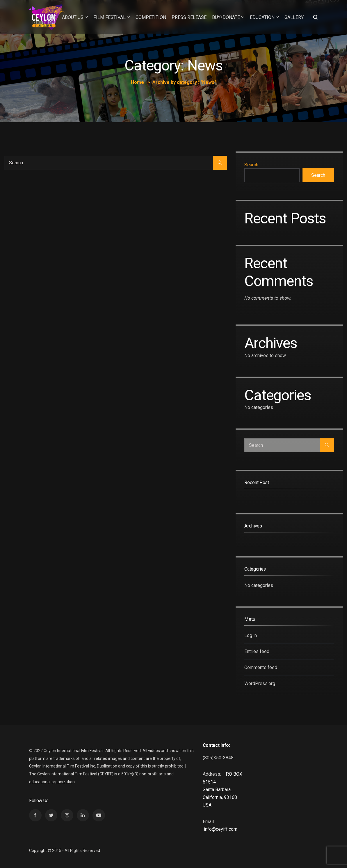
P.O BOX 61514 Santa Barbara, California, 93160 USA (223, 790)
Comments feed (261, 667)
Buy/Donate (226, 17)
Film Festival (110, 17)
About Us (73, 17)
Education (262, 17)
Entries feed (257, 651)
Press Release (189, 17)
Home (50, 17)
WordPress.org (260, 683)
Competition (151, 17)
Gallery (294, 17)
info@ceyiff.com (221, 829)
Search (251, 165)
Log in (251, 635)
